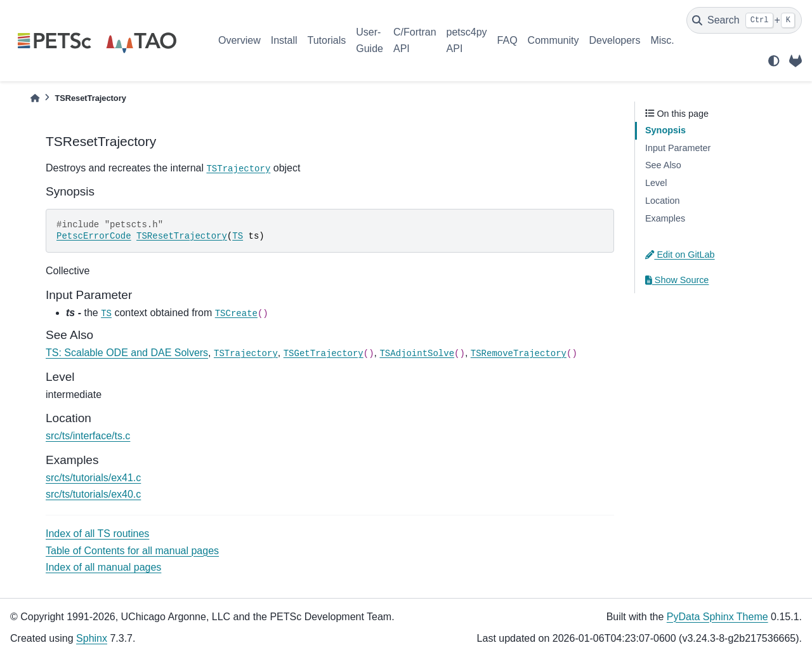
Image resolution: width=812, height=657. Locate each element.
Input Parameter (678, 148)
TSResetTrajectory (182, 236)
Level (656, 183)
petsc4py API (467, 40)
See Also (663, 165)
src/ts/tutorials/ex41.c (93, 478)
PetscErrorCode (94, 236)
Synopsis (665, 130)
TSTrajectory (238, 169)
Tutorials (326, 40)
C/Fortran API (415, 40)
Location (662, 201)
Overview (239, 40)
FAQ (507, 40)
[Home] (35, 98)
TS (238, 236)
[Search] (744, 20)
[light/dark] (774, 61)
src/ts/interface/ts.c (88, 436)
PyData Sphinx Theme (717, 617)
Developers (615, 40)
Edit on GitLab (680, 255)
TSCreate (236, 314)
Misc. (662, 40)
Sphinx (92, 638)
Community (553, 40)
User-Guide (370, 40)
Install (284, 40)
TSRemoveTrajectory (519, 354)
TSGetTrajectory (324, 354)
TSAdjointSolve (417, 354)
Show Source (677, 280)
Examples (665, 218)
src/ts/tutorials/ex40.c (93, 494)
